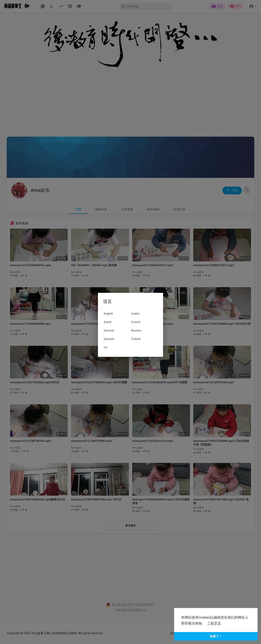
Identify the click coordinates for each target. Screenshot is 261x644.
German (109, 330)
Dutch (108, 322)
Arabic (135, 314)
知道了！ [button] (216, 636)
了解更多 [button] (214, 623)
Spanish (109, 339)
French (136, 322)
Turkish (136, 339)
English (108, 314)
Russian (136, 330)
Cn (106, 347)
